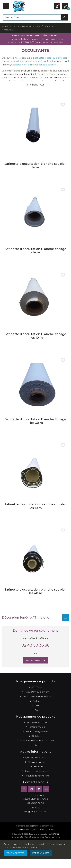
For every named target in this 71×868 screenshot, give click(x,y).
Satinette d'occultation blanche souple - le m (35, 166)
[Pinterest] (39, 789)
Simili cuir (37, 687)
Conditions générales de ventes (31, 829)
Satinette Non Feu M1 (23, 65)
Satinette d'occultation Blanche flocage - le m (36, 251)
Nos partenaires (37, 762)
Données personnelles (43, 826)
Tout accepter (15, 853)
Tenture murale (37, 727)
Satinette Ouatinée (12, 61)
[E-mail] (46, 789)
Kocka (47, 837)
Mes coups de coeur (37, 771)
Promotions (37, 767)
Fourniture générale (37, 731)
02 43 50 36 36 (35, 645)
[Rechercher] (32, 17)
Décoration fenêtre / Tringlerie (37, 741)
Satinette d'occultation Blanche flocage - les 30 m (36, 421)
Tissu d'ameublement (37, 692)
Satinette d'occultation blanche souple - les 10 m (35, 506)
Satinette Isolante (46, 65)
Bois (37, 710)
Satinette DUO (32, 61)
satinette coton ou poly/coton (51, 58)
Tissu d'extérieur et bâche (37, 696)
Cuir (37, 706)
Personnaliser (41, 853)
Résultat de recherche (37, 776)
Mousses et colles (37, 722)
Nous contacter (36, 660)
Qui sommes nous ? (37, 757)
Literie (37, 745)
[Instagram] (31, 789)
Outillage (37, 736)
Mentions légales (24, 826)
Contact (51, 829)
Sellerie (37, 701)
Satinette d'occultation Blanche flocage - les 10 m (36, 336)
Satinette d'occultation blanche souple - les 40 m (35, 591)
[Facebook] (24, 789)
